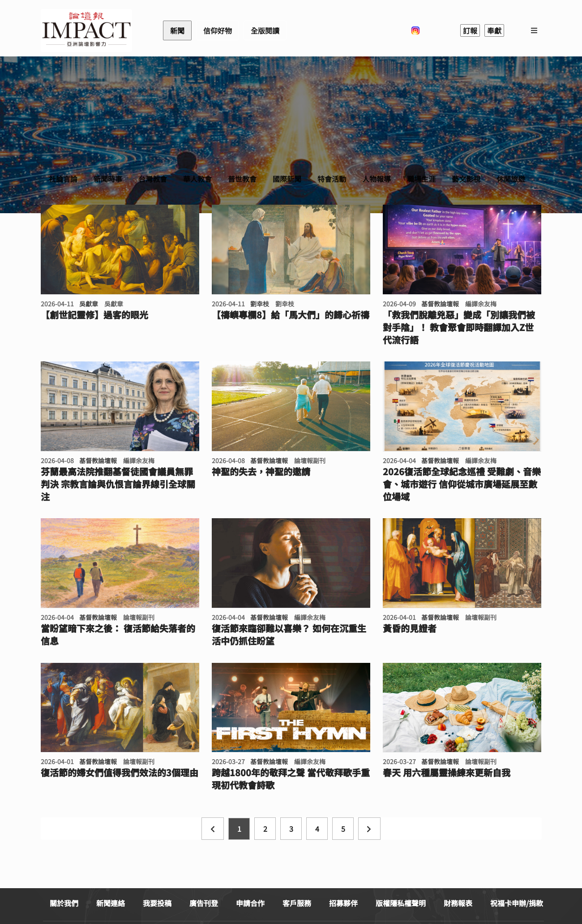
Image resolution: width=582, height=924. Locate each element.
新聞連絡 (111, 903)
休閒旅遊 (511, 179)
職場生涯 (421, 179)
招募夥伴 (343, 903)
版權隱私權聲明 (401, 903)
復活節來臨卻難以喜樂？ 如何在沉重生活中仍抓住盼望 (289, 635)
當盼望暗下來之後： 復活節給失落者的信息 (118, 635)
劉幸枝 (260, 304)
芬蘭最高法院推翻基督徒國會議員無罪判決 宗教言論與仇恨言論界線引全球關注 (118, 484)
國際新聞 (287, 179)
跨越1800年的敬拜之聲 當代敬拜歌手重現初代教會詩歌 (291, 779)
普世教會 (242, 179)
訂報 (470, 30)
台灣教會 (153, 179)
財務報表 (458, 903)
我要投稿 (157, 903)
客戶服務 (297, 903)
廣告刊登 (204, 903)
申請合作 (250, 903)
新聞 (177, 30)
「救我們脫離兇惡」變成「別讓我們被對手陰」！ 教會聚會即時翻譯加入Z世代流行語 (459, 327)
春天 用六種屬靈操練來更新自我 (447, 773)
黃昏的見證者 (410, 628)
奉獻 (494, 30)
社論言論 (63, 179)
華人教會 (197, 179)
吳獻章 (89, 304)
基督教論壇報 (440, 304)
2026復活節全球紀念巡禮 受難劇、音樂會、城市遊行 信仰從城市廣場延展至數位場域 (462, 484)
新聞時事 (108, 179)
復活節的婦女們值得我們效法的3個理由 (120, 773)
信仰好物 (218, 30)
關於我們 (64, 903)
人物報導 (377, 179)
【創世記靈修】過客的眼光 (94, 315)
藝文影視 (466, 179)
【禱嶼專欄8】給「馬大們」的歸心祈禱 (291, 315)
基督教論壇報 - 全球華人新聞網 (86, 30)
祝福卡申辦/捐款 (517, 903)
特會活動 (332, 179)
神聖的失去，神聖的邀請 (261, 472)
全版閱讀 (265, 30)
